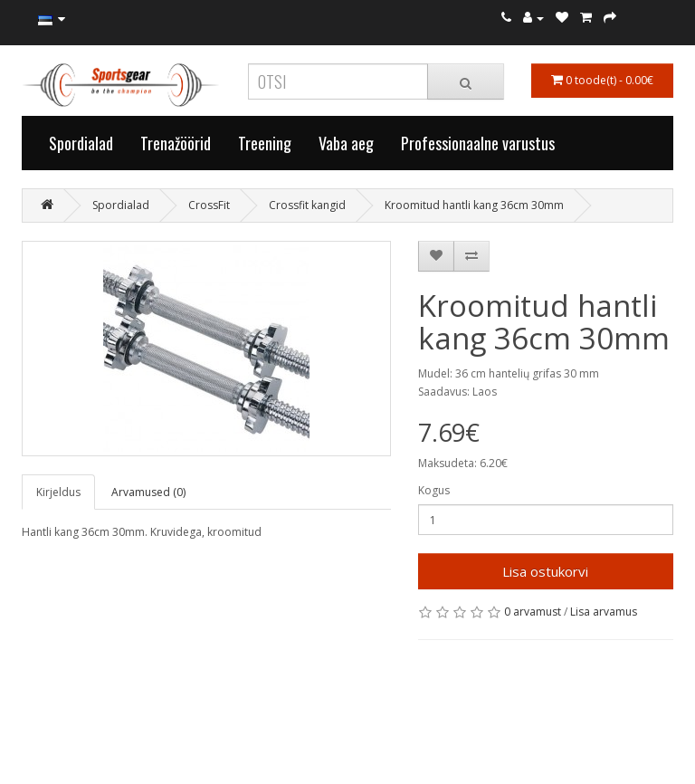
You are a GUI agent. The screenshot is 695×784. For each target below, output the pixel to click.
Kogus (434, 490)
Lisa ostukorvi (545, 571)
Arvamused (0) (148, 492)
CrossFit (209, 205)
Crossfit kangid (307, 205)
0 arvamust (533, 612)
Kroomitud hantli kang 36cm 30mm (474, 205)
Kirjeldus (58, 492)
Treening (265, 143)
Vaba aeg (346, 143)
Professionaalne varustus (478, 143)
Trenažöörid (176, 143)
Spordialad (81, 143)
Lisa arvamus (604, 612)
